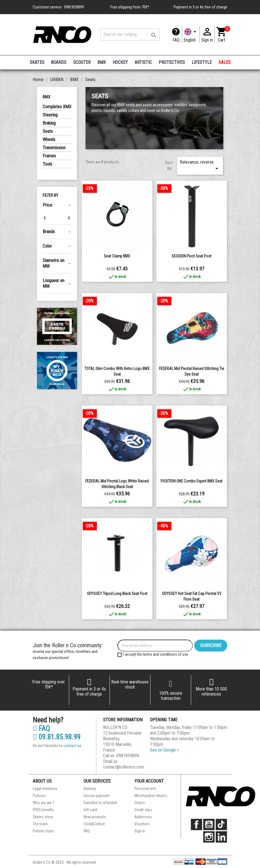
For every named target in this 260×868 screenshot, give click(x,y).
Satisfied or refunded (100, 803)
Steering (50, 115)
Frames (49, 156)
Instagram (209, 837)
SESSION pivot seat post (192, 256)
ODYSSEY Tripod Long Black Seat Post (117, 594)
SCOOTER (82, 62)
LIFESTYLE (202, 62)
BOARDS (59, 62)
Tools (47, 164)
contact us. (73, 746)
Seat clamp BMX (117, 256)
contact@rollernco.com (124, 767)
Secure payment (97, 796)
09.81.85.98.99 (57, 737)
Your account (149, 781)
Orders (140, 803)
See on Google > (164, 750)
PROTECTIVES (172, 62)
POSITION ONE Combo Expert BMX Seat (192, 481)
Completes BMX (57, 107)
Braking (49, 123)
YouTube (209, 824)
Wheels (49, 139)
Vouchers (142, 824)
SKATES (37, 62)
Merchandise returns (151, 796)
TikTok (221, 824)
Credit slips (143, 810)
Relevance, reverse (200, 166)
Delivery (90, 789)
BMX (102, 62)
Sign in (140, 831)
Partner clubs (43, 831)
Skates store (43, 817)
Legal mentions (45, 789)
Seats (48, 131)
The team (40, 824)
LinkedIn (221, 837)
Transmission (54, 148)
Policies (39, 796)
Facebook (196, 824)
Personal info (145, 789)
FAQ (176, 40)
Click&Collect (94, 824)
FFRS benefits (43, 810)
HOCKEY (120, 62)
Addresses (143, 817)
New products (95, 817)
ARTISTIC (143, 62)
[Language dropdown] (191, 34)
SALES (225, 62)
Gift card (90, 810)
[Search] (130, 34)
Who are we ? (43, 803)
